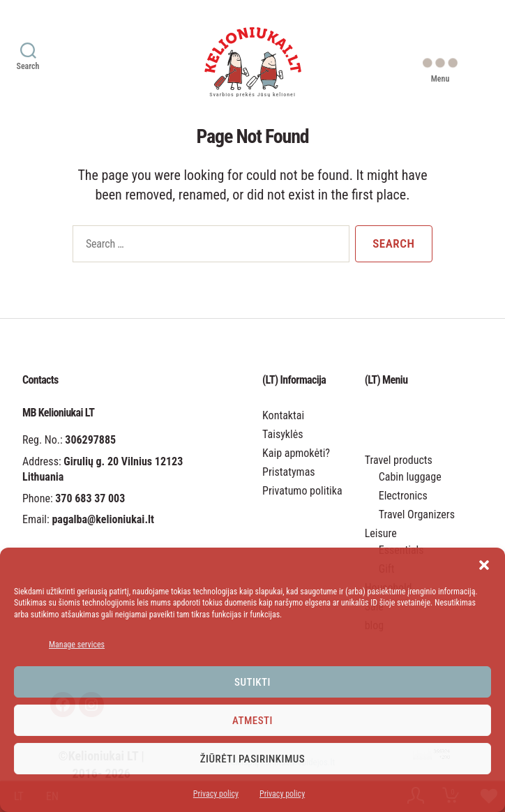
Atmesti (252, 721)
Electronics (403, 496)
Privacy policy (216, 794)
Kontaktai (283, 415)
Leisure (381, 533)
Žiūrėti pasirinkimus (253, 759)
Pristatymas (289, 472)
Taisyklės (282, 434)
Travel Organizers (417, 514)
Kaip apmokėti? (296, 453)
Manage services (77, 645)
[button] (484, 565)
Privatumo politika (302, 491)
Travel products (399, 460)
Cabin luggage (410, 477)
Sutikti (252, 682)
